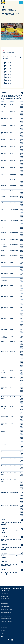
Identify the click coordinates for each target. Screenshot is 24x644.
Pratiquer (2, 632)
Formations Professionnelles (6, 613)
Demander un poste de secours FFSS (7, 623)
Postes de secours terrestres (6, 620)
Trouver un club (4, 595)
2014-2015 (7, 83)
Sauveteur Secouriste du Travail (6, 610)
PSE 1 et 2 (3, 608)
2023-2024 (7, 66)
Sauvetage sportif (4, 627)
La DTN (2, 636)
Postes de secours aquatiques (6, 622)
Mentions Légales (5, 598)
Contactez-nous (4, 597)
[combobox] (13, 52)
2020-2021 (7, 75)
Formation (3, 602)
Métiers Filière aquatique (5, 607)
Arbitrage (2, 633)
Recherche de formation (5, 604)
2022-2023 (7, 69)
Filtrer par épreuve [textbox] (10, 52)
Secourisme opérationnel (5, 617)
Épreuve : (5, 50)
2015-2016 (7, 80)
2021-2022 (7, 72)
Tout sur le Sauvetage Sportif (6, 629)
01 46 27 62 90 (4, 593)
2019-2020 (7, 77)
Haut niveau (3, 631)
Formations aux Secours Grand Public (7, 605)
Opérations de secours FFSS (6, 619)
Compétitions (3, 635)
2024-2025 (7, 63)
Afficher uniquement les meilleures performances (10, 58)
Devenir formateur (4, 611)
